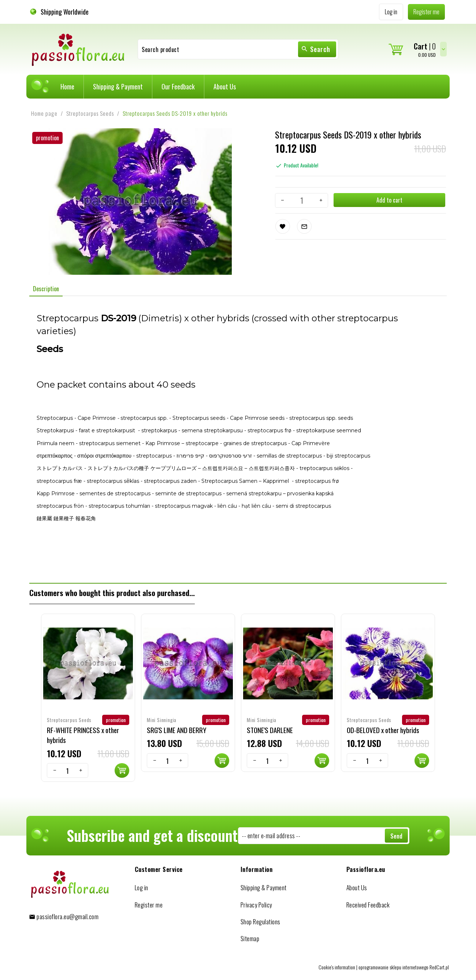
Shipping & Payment (118, 86)
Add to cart (389, 200)
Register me (149, 905)
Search (316, 49)
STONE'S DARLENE (270, 730)
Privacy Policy (256, 905)
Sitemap (250, 938)
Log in (142, 887)
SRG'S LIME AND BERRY (177, 730)
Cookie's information (337, 967)
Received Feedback (368, 905)
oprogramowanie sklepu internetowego (393, 967)
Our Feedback (178, 86)
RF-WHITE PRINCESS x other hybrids (83, 735)
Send (396, 836)
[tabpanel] (238, 439)
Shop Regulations (261, 922)
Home (67, 86)
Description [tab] (46, 289)
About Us (225, 86)
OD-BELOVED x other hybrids (383, 730)
